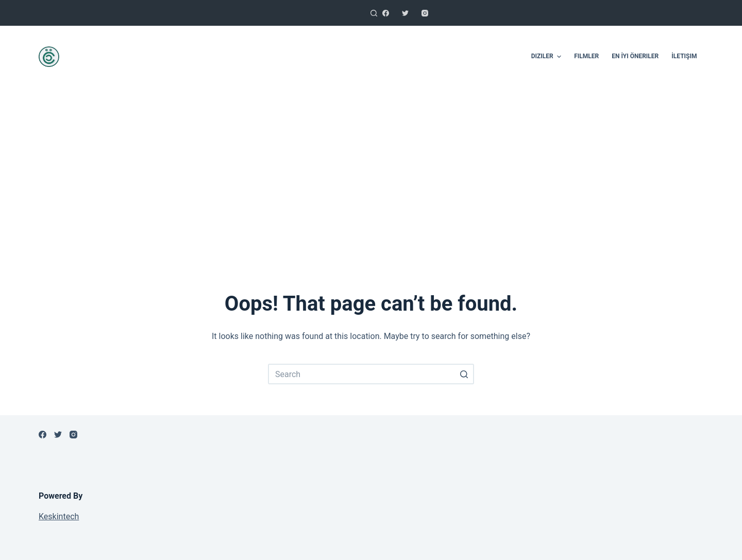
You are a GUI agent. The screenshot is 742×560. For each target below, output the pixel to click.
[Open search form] (374, 13)
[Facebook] (386, 13)
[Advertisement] (371, 175)
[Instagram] (425, 13)
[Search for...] (371, 374)
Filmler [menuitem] (586, 56)
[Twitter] (405, 13)
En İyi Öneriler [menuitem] (635, 56)
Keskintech (59, 516)
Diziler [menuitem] (547, 57)
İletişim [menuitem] (684, 56)
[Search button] (464, 374)
